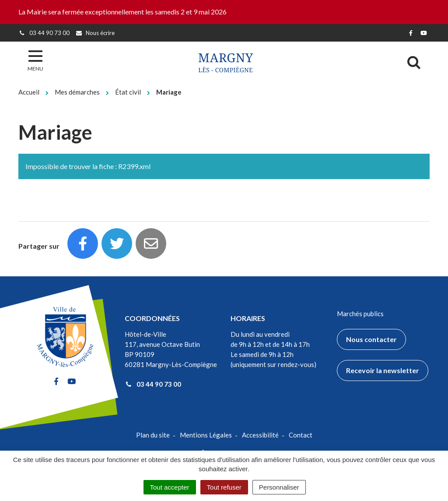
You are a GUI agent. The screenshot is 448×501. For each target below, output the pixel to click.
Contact (301, 435)
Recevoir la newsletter (383, 370)
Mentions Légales (206, 435)
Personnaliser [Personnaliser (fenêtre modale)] (279, 487)
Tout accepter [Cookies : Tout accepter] (170, 487)
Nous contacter (371, 339)
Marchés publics (360, 314)
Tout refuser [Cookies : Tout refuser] (224, 487)
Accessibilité (260, 435)
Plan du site (153, 435)
